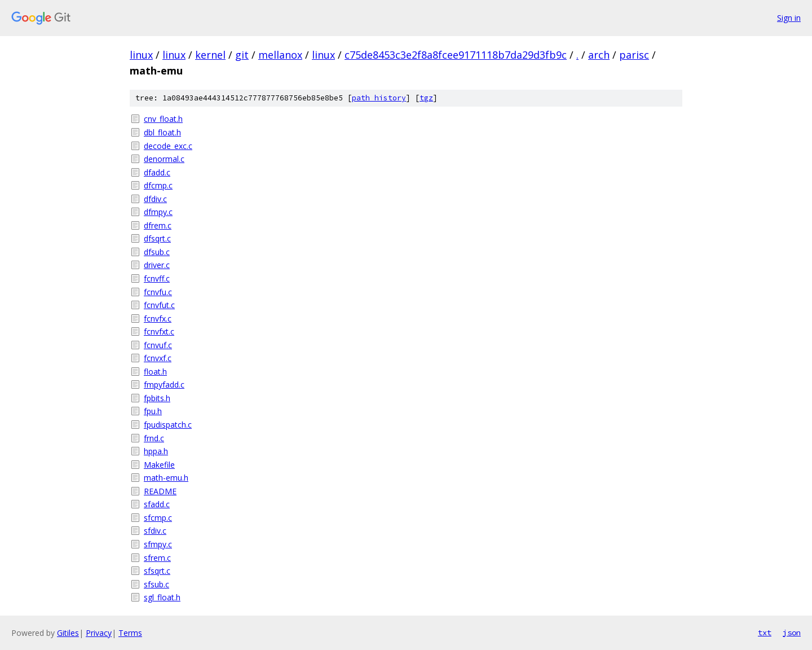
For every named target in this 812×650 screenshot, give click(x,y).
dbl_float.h (162, 132)
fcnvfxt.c (159, 331)
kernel (210, 55)
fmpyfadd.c (164, 385)
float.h (155, 372)
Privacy (99, 633)
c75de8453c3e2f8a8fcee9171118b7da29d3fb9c (456, 55)
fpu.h (153, 411)
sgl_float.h (162, 597)
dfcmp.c (158, 185)
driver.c (157, 265)
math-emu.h (166, 478)
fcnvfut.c (159, 305)
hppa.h (156, 451)
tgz (426, 98)
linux (141, 55)
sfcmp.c (158, 518)
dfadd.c (157, 172)
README (160, 491)
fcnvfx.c (158, 319)
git (242, 55)
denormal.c (164, 159)
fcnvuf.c (158, 345)
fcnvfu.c (158, 292)
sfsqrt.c (157, 571)
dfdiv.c (155, 199)
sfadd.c (157, 504)
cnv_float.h (163, 119)
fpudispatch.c (168, 425)
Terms (130, 633)
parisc (634, 55)
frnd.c (154, 438)
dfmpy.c (158, 212)
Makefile (159, 465)
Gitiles (68, 633)
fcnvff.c (157, 278)
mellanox (280, 55)
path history (379, 98)
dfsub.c (157, 252)
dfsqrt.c (157, 238)
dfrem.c (158, 225)
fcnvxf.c (158, 358)
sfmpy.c (158, 544)
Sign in (789, 18)
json (792, 633)
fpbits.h (157, 398)
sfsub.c (156, 584)
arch (599, 55)
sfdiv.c (155, 531)
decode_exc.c (168, 146)
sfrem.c (157, 558)
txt (765, 633)
